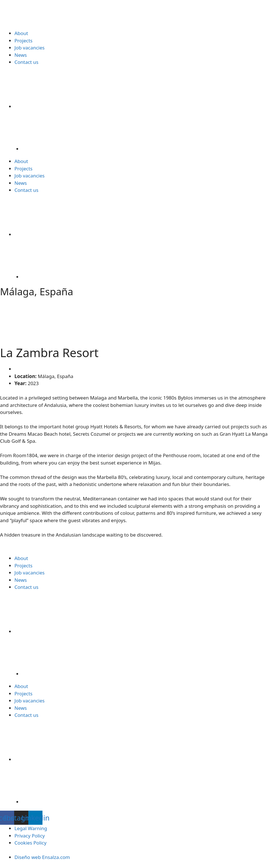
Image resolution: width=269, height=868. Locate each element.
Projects (24, 41)
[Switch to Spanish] (146, 129)
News (21, 55)
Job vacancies (29, 48)
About (21, 33)
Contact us (26, 62)
